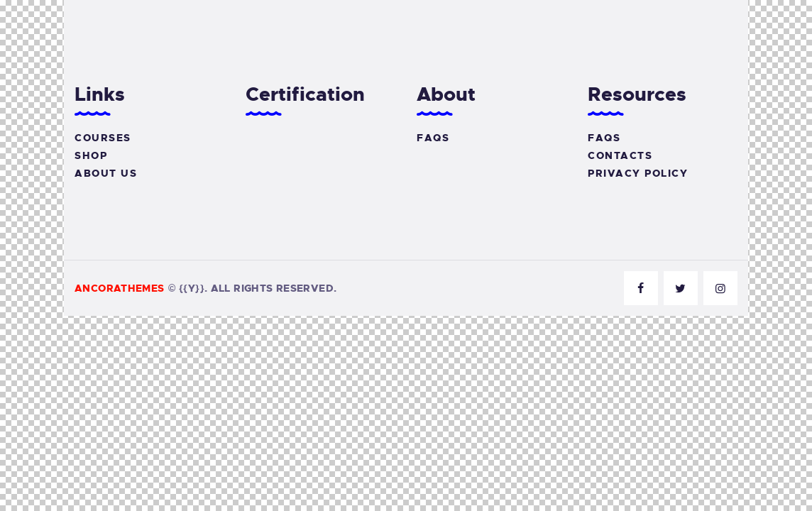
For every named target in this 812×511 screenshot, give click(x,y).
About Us (106, 173)
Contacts (620, 155)
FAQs (433, 138)
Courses (103, 138)
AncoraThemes (120, 288)
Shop (91, 155)
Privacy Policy (638, 173)
